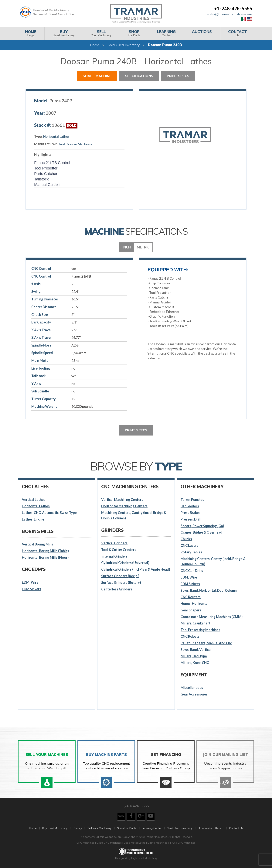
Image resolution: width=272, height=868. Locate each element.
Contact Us (236, 828)
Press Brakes (190, 513)
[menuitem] (31, 33)
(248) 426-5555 (136, 806)
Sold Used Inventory (124, 45)
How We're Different (211, 828)
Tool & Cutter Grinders (119, 550)
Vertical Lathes (34, 500)
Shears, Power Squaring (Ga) (202, 526)
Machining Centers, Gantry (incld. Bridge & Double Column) (134, 515)
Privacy (77, 828)
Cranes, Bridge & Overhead (201, 532)
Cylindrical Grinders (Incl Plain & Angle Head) (136, 569)
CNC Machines (86, 843)
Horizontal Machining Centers (124, 506)
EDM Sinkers (32, 589)
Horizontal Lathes (56, 136)
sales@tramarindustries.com (230, 14)
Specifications (139, 76)
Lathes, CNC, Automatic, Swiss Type (49, 513)
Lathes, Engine (33, 519)
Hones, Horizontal (195, 603)
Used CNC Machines (109, 843)
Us (238, 33)
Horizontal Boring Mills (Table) (45, 551)
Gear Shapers (191, 610)
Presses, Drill (191, 519)
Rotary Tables (191, 552)
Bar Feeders (190, 506)
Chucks (186, 539)
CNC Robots (190, 636)
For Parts (134, 33)
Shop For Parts (127, 828)
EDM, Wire (30, 582)
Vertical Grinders (114, 543)
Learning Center (152, 828)
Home (95, 45)
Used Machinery (64, 33)
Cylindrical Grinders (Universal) (125, 563)
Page (31, 33)
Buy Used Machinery (55, 828)
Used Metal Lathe (135, 843)
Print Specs (178, 76)
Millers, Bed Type (194, 656)
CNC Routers (191, 597)
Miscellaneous (192, 688)
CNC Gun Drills (192, 571)
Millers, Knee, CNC (195, 663)
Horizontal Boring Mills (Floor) (45, 557)
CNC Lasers (189, 545)
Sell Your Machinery (99, 828)
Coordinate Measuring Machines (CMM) (212, 617)
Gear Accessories (194, 694)
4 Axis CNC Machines (182, 843)
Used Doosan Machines (75, 144)
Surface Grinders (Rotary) (121, 583)
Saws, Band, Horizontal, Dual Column (209, 590)
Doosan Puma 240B (165, 45)
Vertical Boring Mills (37, 544)
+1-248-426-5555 (233, 9)
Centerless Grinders (117, 589)
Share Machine (97, 76)
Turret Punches (192, 500)
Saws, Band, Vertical (196, 650)
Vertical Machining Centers (122, 500)
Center (166, 33)
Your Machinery (101, 33)
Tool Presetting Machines (200, 630)
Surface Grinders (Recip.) (120, 576)
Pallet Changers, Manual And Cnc (206, 643)
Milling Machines (157, 843)
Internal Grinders (114, 556)
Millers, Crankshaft (195, 623)
